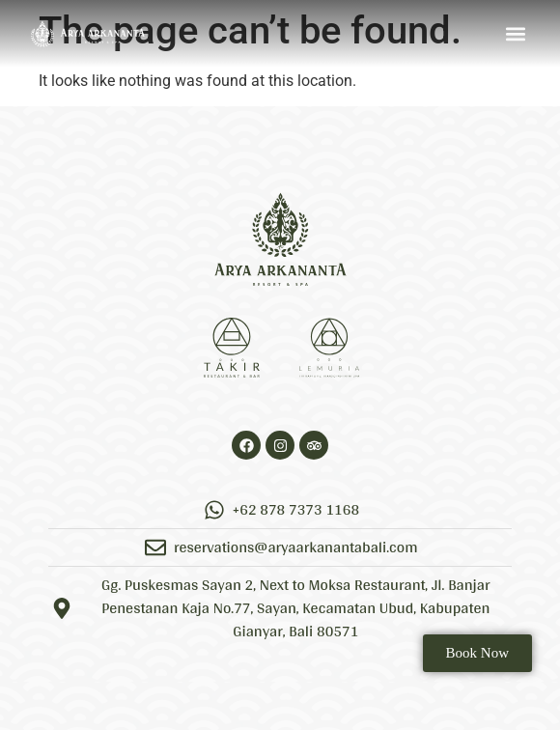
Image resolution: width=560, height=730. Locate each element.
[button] (515, 34)
